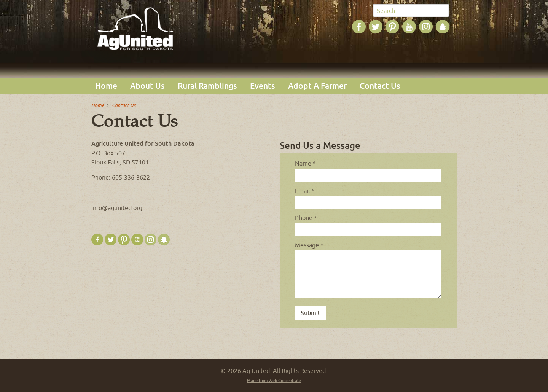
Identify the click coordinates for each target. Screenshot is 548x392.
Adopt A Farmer (317, 86)
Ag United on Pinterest (392, 27)
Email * (305, 191)
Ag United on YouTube (409, 27)
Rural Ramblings (207, 86)
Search (386, 11)
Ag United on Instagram (426, 27)
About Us (147, 86)
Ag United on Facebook (359, 27)
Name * (305, 163)
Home (106, 86)
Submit (442, 11)
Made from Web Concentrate (274, 380)
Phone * (306, 218)
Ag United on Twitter (376, 27)
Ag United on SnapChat (443, 27)
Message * (309, 245)
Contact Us (380, 86)
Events (263, 86)
